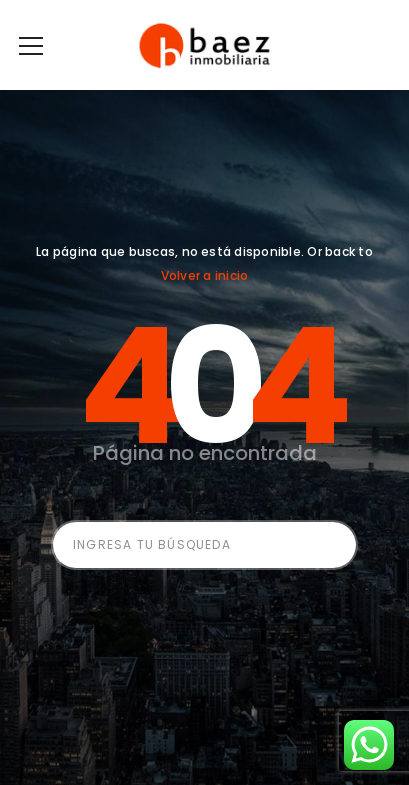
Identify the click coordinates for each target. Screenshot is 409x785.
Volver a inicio (205, 275)
